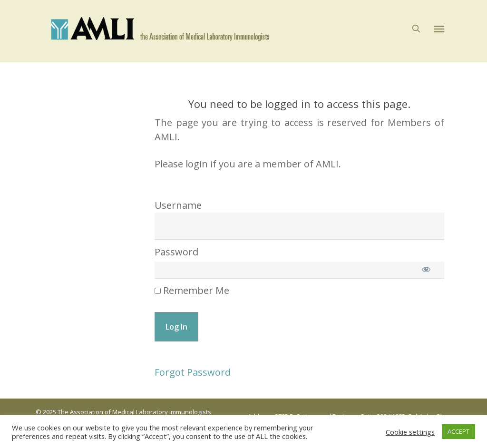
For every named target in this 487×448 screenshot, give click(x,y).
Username (178, 205)
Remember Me (192, 290)
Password (176, 252)
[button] (439, 31)
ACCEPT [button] (458, 431)
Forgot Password (193, 372)
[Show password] (426, 269)
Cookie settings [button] (410, 432)
